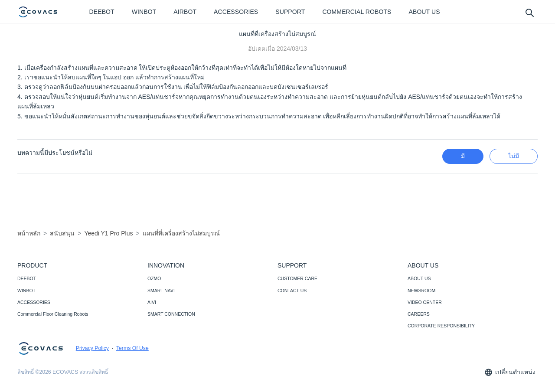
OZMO (154, 278)
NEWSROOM (421, 291)
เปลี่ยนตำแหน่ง (510, 372)
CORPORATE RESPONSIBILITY (441, 326)
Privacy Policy (92, 348)
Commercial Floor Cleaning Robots (53, 314)
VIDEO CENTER (425, 302)
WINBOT (26, 291)
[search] (529, 12)
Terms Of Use (132, 348)
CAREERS (419, 314)
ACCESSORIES (34, 302)
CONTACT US (292, 291)
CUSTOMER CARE (297, 278)
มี (463, 156)
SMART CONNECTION (171, 314)
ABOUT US (419, 278)
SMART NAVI (161, 291)
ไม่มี (514, 156)
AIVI (152, 302)
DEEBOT (27, 278)
